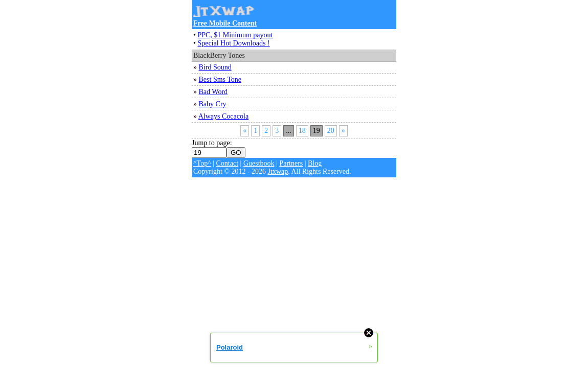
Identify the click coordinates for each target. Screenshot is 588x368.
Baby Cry (213, 104)
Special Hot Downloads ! (233, 43)
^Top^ (202, 163)
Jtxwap (278, 171)
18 (302, 131)
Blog (315, 163)
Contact (228, 163)
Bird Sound (215, 67)
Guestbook (259, 163)
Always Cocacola (223, 116)
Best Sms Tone (220, 79)
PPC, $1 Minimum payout (235, 35)
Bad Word (213, 92)
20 (331, 131)
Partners (291, 163)
